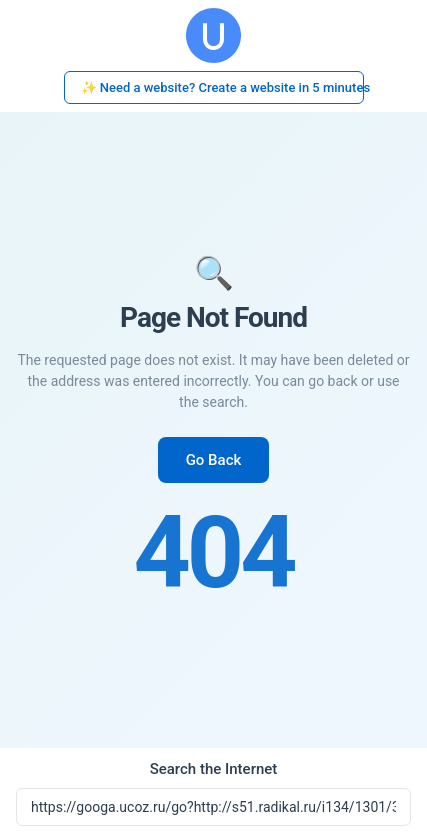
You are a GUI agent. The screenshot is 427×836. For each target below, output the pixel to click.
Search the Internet (214, 769)
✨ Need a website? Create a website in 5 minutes (222, 87)
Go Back (214, 460)
